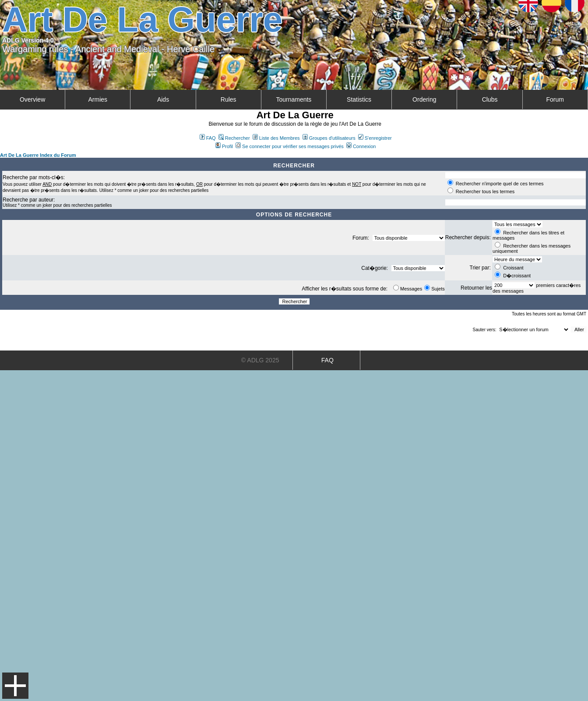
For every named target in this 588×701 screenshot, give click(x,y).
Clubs (490, 99)
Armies (98, 99)
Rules (229, 99)
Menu (15, 686)
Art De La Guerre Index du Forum (38, 155)
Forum (555, 99)
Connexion (361, 146)
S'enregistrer (375, 138)
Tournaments (294, 99)
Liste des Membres (276, 138)
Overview (32, 99)
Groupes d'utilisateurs (329, 138)
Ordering (424, 99)
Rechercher (234, 138)
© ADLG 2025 (260, 360)
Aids (163, 99)
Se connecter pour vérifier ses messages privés (290, 146)
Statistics (359, 99)
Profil (224, 146)
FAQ (208, 138)
